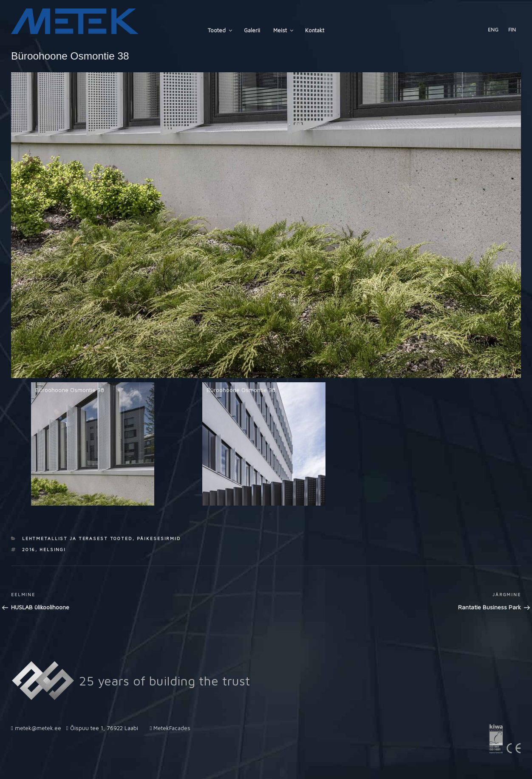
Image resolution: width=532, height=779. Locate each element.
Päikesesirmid (159, 538)
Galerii (252, 30)
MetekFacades (172, 728)
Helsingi (53, 549)
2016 (29, 549)
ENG (493, 30)
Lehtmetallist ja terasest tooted (77, 538)
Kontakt (315, 30)
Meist (284, 30)
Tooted (221, 30)
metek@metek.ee (38, 728)
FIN (512, 30)
